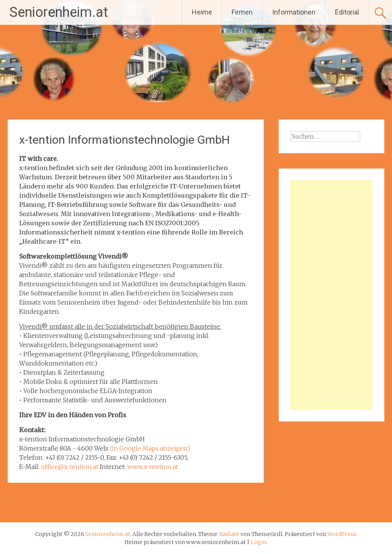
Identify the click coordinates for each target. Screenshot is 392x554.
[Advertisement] (331, 295)
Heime (202, 12)
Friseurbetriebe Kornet (226, 503)
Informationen (294, 12)
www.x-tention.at (153, 467)
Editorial (347, 12)
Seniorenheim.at (59, 12)
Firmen (242, 12)
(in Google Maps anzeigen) (150, 448)
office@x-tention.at (70, 467)
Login (259, 542)
